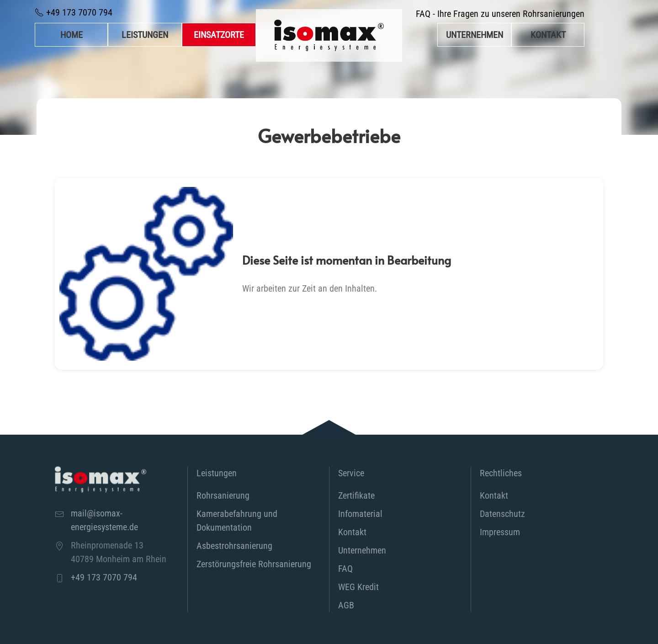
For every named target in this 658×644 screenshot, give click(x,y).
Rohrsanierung (223, 495)
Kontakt (548, 35)
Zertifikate (356, 495)
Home (72, 35)
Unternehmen (362, 550)
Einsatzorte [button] (219, 35)
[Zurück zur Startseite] (329, 35)
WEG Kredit (358, 587)
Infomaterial (360, 514)
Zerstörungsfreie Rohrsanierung (254, 564)
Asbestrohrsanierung (234, 546)
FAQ (345, 569)
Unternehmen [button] (475, 35)
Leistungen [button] (145, 35)
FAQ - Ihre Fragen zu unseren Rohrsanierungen (500, 14)
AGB (346, 605)
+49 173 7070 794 (74, 12)
